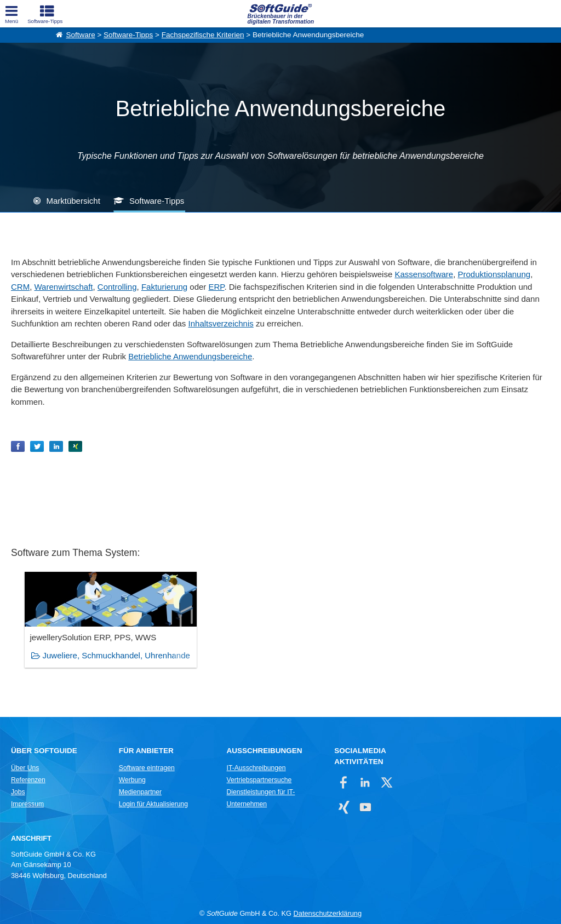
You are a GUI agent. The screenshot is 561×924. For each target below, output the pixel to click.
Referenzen (28, 780)
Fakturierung (164, 287)
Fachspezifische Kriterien (203, 35)
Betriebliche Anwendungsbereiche (190, 356)
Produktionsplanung (494, 274)
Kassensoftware (424, 274)
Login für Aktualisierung (153, 804)
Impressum (27, 804)
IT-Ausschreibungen (256, 768)
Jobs (18, 792)
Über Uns (25, 768)
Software (80, 35)
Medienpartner (140, 792)
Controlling (117, 287)
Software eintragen (147, 768)
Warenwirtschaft (64, 287)
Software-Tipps (128, 35)
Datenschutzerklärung (328, 913)
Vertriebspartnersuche (259, 780)
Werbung (132, 780)
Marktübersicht (73, 201)
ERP (216, 287)
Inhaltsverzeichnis (221, 323)
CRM (20, 287)
